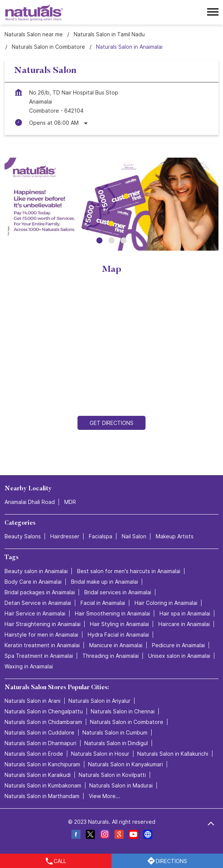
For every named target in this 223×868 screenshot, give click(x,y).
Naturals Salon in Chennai (123, 711)
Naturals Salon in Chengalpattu (44, 711)
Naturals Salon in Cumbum (115, 732)
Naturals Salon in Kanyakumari (125, 764)
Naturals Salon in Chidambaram (43, 722)
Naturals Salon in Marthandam (42, 796)
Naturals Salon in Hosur (100, 754)
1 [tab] (99, 240)
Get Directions (111, 423)
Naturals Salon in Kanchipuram (42, 764)
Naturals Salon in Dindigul (116, 743)
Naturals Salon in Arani (33, 701)
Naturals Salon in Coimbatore (127, 722)
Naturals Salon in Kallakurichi (173, 754)
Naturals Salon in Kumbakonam (43, 785)
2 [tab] (111, 240)
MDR (70, 502)
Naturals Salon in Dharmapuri (40, 743)
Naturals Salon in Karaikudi (38, 775)
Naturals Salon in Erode (34, 754)
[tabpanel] (111, 204)
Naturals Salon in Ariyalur (99, 701)
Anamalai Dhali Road (30, 502)
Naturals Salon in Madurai (121, 785)
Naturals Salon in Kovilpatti (112, 775)
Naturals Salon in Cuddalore (39, 732)
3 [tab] (124, 240)
